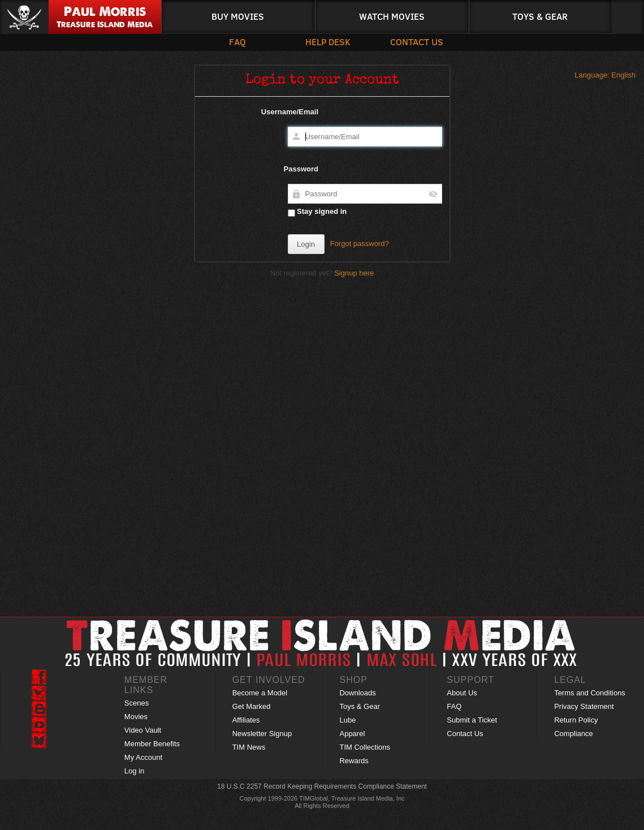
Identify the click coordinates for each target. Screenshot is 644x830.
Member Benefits (152, 744)
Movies (136, 717)
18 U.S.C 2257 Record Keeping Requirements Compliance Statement (322, 786)
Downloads (357, 693)
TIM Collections (365, 747)
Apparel (352, 734)
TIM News (249, 747)
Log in (134, 771)
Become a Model (260, 693)
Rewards (354, 761)
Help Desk (325, 42)
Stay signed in (317, 212)
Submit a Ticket (472, 720)
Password (301, 169)
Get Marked (252, 706)
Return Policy (576, 720)
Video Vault (143, 730)
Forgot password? (360, 244)
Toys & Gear (540, 16)
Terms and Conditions (590, 693)
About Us (462, 693)
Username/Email (290, 112)
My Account (143, 757)
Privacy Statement (584, 706)
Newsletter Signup (262, 734)
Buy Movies (238, 16)
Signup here (354, 273)
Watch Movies (392, 16)
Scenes (137, 703)
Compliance (574, 734)
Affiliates (246, 720)
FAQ (237, 42)
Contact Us (410, 42)
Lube (347, 720)
